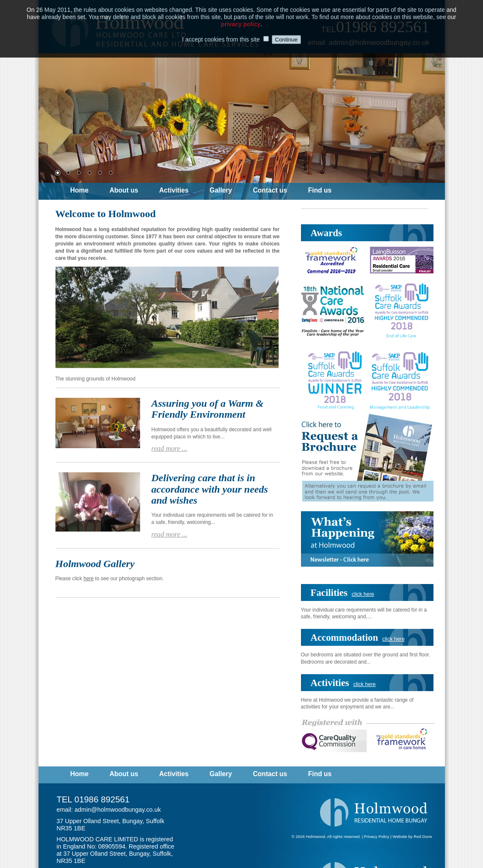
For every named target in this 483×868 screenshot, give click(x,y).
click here (363, 594)
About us (124, 190)
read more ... (170, 448)
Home (79, 190)
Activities (174, 190)
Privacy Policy (377, 836)
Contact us (270, 190)
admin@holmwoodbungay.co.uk (118, 810)
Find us (320, 190)
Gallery (221, 190)
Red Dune (423, 836)
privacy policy (241, 21)
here (88, 579)
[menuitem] (89, 191)
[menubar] (211, 191)
